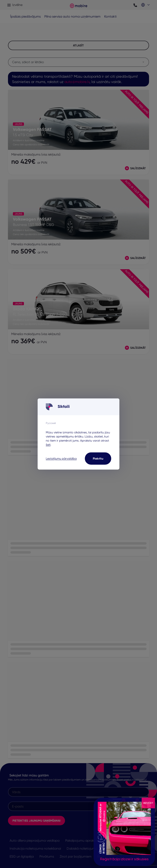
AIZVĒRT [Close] (148, 803)
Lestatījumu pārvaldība (61, 459)
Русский (51, 423)
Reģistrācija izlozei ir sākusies (124, 859)
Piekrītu (98, 459)
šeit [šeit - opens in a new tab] (48, 445)
